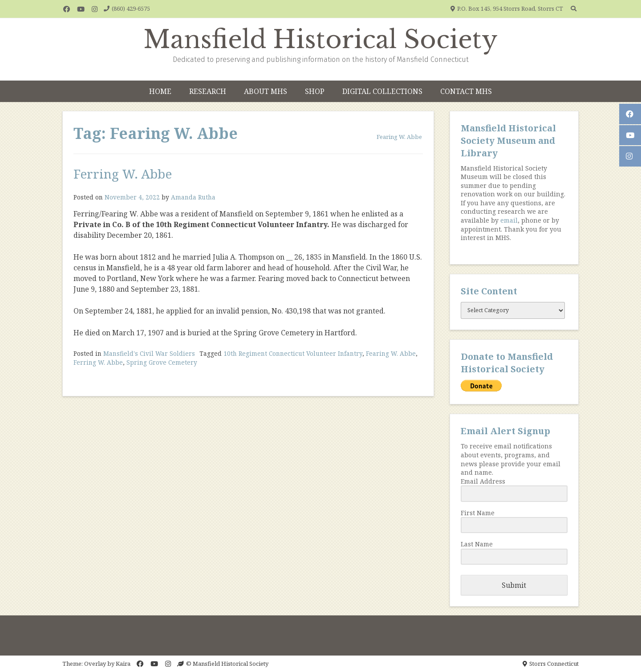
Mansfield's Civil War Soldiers (149, 353)
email (509, 220)
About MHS (266, 91)
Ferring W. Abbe (123, 174)
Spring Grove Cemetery (162, 362)
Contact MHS (466, 91)
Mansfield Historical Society (321, 40)
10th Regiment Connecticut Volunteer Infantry (293, 353)
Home (160, 91)
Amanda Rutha (193, 197)
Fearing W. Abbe (391, 353)
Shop (315, 91)
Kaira (123, 664)
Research (208, 91)
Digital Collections (382, 91)
